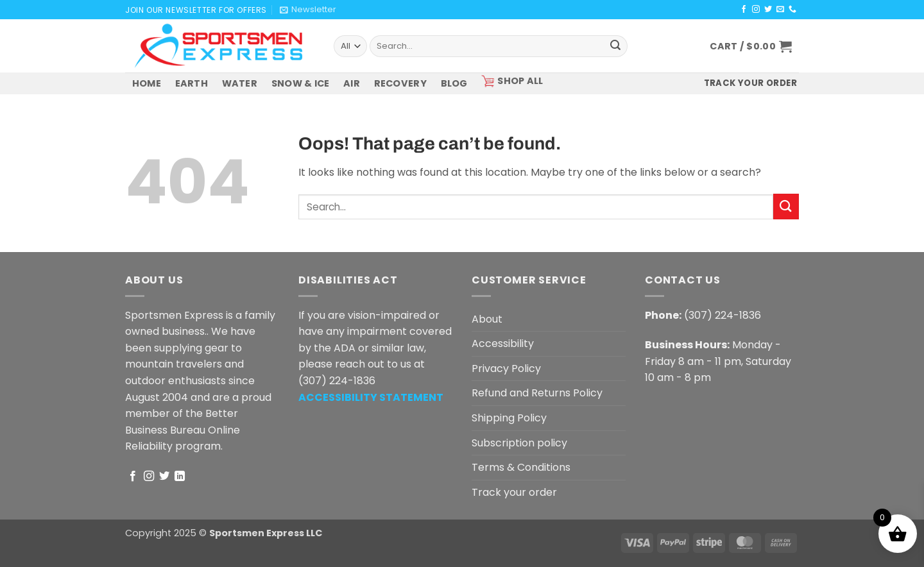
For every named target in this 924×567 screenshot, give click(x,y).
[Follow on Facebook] (744, 10)
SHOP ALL (512, 81)
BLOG (454, 84)
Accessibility (503, 343)
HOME (147, 84)
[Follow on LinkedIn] (180, 477)
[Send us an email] (780, 10)
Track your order (514, 492)
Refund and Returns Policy (537, 393)
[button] (308, 10)
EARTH (192, 84)
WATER (240, 84)
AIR (352, 84)
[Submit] (615, 46)
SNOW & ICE (301, 84)
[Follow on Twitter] (768, 10)
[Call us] (792, 10)
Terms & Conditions (521, 467)
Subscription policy (519, 443)
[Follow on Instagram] (756, 10)
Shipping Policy (509, 418)
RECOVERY (400, 84)
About (487, 319)
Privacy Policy (506, 368)
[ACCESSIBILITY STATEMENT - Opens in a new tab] (371, 397)
